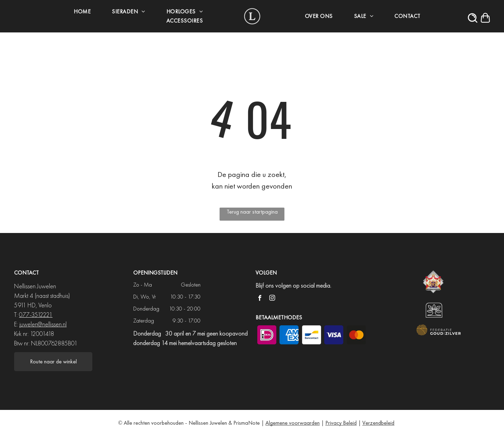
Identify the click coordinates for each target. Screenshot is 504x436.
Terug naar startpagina (252, 212)
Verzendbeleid (378, 423)
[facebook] (260, 299)
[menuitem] (80, 12)
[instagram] (272, 299)
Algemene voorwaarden (293, 423)
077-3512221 (36, 315)
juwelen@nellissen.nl (43, 324)
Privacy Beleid (341, 423)
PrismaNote (247, 423)
